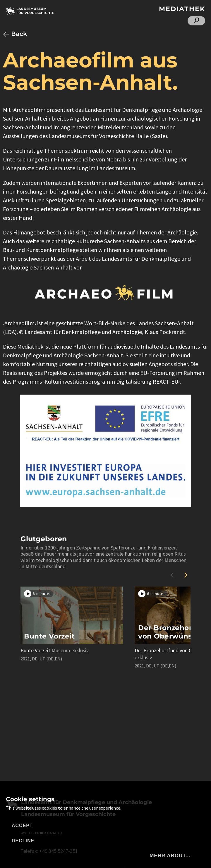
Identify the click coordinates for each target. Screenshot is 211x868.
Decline (23, 841)
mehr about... (170, 856)
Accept (22, 826)
